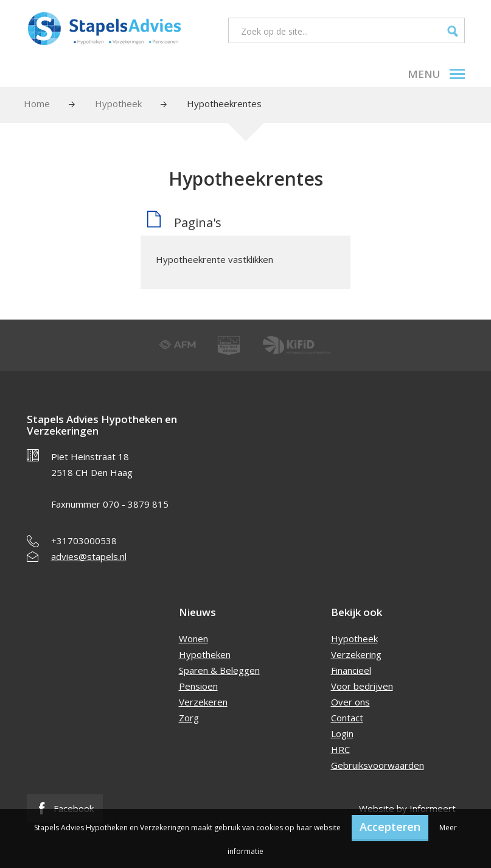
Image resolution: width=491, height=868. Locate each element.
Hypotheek (118, 103)
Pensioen (198, 686)
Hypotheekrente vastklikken (214, 259)
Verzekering (356, 654)
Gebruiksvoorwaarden (378, 765)
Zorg (189, 718)
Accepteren (390, 827)
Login (342, 733)
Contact (347, 718)
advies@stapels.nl (89, 556)
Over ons (350, 702)
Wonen (193, 639)
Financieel (351, 670)
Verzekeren (203, 702)
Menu (436, 74)
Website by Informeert (407, 808)
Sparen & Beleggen (219, 670)
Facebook (65, 808)
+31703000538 (84, 541)
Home (37, 103)
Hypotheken (205, 654)
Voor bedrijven (362, 686)
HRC (340, 749)
